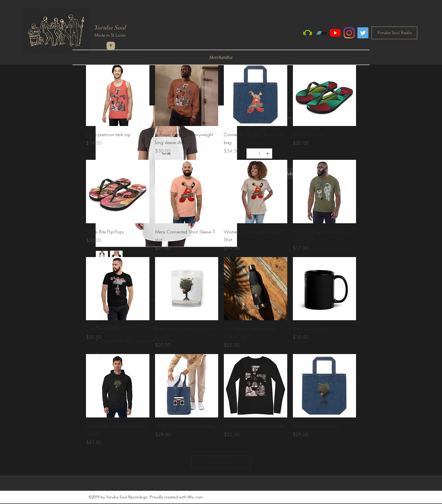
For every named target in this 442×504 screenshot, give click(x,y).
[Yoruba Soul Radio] (394, 33)
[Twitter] (363, 33)
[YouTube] (335, 33)
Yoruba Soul (110, 27)
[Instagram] (349, 33)
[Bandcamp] (321, 33)
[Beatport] (308, 33)
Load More (221, 462)
